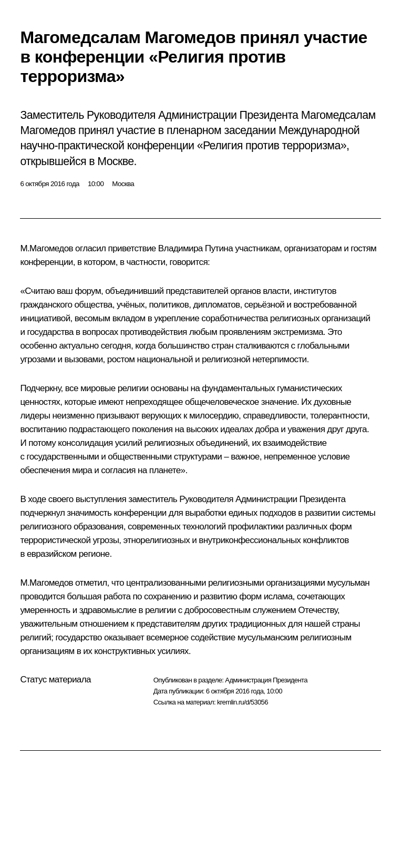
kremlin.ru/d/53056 (243, 702)
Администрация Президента (266, 680)
